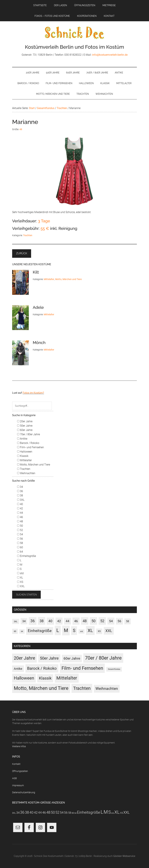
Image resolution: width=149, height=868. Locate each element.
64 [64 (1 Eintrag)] (22, 631)
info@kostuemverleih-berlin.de (110, 55)
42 (20, 508)
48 (21, 129)
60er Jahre (25, 430)
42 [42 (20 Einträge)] (59, 621)
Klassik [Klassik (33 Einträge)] (45, 678)
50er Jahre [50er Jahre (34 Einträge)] (49, 658)
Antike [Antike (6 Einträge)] (18, 669)
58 (20, 543)
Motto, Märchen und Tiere (68, 279)
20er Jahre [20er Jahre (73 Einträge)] (24, 658)
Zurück (22, 253)
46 (20, 517)
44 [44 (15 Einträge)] (68, 621)
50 (20, 526)
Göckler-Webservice (124, 856)
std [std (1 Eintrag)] (81, 631)
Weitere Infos (19, 746)
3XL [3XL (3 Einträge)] (16, 621)
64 (20, 552)
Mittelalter (49, 279)
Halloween (25, 452)
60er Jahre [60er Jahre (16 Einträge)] (72, 658)
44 (20, 513)
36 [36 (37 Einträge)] (33, 621)
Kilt (36, 272)
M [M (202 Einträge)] (66, 630)
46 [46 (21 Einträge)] (76, 621)
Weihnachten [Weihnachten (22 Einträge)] (107, 689)
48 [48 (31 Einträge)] (85, 621)
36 (20, 491)
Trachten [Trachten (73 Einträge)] (82, 688)
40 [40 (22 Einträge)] (50, 621)
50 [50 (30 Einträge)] (93, 621)
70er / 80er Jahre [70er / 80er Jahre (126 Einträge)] (103, 658)
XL (20, 578)
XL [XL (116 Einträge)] (90, 631)
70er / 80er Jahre (29, 434)
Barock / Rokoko (28, 443)
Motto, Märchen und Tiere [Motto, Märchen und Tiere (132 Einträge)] (41, 688)
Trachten (28, 235)
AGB (14, 778)
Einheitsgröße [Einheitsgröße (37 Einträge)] (40, 631)
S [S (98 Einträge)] (74, 630)
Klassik (23, 456)
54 (20, 534)
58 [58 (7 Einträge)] (128, 621)
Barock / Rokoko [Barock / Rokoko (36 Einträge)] (42, 668)
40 (20, 504)
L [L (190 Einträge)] (58, 630)
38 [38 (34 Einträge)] (42, 621)
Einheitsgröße (27, 556)
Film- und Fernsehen (31, 447)
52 (20, 530)
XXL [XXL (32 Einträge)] (109, 631)
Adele (38, 307)
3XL (21, 500)
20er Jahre (25, 421)
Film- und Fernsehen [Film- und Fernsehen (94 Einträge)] (82, 668)
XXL (21, 586)
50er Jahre (25, 426)
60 (20, 547)
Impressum (18, 785)
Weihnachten (26, 473)
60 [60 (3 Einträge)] (15, 631)
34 (20, 487)
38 (20, 495)
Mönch (39, 343)
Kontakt (16, 764)
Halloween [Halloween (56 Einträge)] (24, 678)
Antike (22, 439)
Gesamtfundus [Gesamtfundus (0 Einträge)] (114, 669)
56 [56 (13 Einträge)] (119, 621)
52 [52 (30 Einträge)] (102, 621)
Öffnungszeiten (20, 771)
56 (20, 539)
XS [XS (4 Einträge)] (99, 631)
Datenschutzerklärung (24, 792)
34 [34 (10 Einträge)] (24, 621)
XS (20, 582)
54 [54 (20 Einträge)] (111, 621)
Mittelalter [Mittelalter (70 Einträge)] (67, 678)
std (20, 573)
